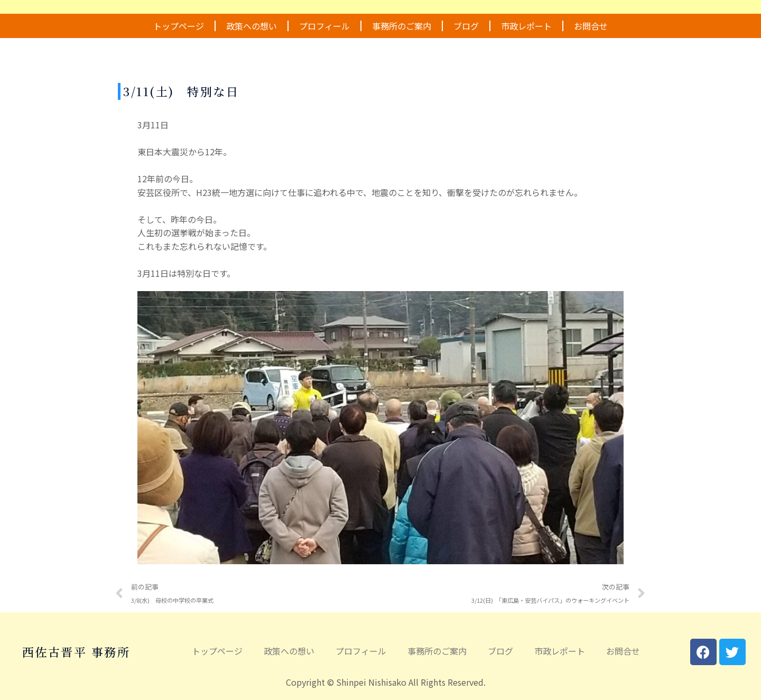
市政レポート (526, 26)
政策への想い (252, 26)
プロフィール (324, 26)
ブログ (466, 26)
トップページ (179, 26)
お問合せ (591, 26)
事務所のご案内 (402, 26)
